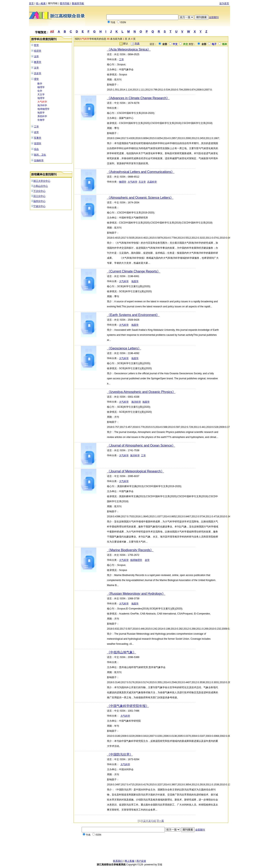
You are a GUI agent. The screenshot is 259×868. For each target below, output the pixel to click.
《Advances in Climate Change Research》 (138, 98)
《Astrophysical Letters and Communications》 (141, 172)
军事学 (38, 138)
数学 (40, 84)
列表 (137, 44)
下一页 (160, 821)
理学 (36, 79)
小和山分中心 (41, 186)
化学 (40, 91)
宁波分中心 (39, 206)
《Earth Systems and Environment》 (133, 315)
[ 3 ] (149, 821)
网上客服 (129, 861)
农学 (36, 132)
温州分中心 (39, 201)
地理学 (41, 98)
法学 (36, 56)
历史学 (38, 73)
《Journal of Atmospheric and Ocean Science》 (141, 445)
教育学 (38, 62)
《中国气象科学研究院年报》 (128, 706)
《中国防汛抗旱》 (120, 754)
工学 (36, 127)
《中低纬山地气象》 (121, 652)
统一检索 (41, 3)
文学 (36, 68)
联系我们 (118, 861)
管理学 (38, 143)
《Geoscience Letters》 (124, 348)
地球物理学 (43, 109)
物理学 (41, 87)
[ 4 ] (154, 821)
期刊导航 (53, 3)
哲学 (36, 45)
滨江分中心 (39, 196)
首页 (31, 3)
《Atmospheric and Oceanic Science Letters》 (140, 198)
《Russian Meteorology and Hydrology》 (136, 594)
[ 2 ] (145, 821)
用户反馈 (141, 861)
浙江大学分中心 (42, 181)
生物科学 (39, 160)
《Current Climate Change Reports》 (134, 271)
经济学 (38, 51)
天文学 (41, 95)
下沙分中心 (39, 191)
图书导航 (65, 3)
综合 (36, 149)
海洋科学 (42, 105)
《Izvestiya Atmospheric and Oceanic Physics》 (141, 392)
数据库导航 (78, 3)
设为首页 (224, 3)
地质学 (41, 113)
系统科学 (42, 116)
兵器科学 (152, 182)
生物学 (41, 120)
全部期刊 (214, 17)
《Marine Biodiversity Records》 (130, 550)
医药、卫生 (40, 155)
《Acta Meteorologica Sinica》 (129, 49)
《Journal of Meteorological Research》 (136, 471)
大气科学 (42, 102)
